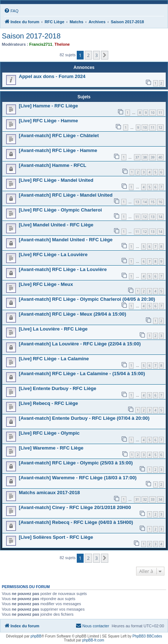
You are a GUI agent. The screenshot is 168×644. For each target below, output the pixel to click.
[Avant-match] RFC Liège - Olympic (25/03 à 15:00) (76, 463)
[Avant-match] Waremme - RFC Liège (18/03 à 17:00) (78, 478)
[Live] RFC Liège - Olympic (49, 433)
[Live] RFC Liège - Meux (46, 284)
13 (137, 202)
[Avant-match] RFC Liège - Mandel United (66, 195)
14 (145, 202)
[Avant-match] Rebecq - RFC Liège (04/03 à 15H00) (76, 522)
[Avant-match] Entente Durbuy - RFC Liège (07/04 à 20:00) (84, 418)
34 (160, 499)
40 (160, 157)
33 (152, 499)
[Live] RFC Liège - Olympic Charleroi (60, 210)
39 (152, 157)
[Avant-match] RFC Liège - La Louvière (63, 269)
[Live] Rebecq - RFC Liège (48, 403)
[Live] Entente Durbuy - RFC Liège (58, 388)
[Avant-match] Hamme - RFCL (52, 165)
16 (160, 202)
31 (137, 499)
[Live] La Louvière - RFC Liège (53, 329)
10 (152, 113)
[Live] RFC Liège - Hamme (48, 121)
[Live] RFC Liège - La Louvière (53, 255)
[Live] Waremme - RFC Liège (51, 448)
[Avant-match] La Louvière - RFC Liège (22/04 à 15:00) (80, 344)
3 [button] (96, 55)
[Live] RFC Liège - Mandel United (56, 180)
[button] (105, 55)
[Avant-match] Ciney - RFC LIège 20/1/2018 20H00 (75, 507)
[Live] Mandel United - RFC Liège (56, 225)
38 (145, 157)
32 (145, 499)
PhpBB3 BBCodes (147, 636)
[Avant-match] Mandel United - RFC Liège (66, 240)
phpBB (36, 636)
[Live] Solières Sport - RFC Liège (56, 537)
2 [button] (88, 55)
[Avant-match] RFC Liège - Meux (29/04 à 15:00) (72, 314)
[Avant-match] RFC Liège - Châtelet (59, 136)
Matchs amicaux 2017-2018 (49, 493)
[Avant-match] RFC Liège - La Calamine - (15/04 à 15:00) (82, 374)
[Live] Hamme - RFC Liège (48, 106)
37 (137, 157)
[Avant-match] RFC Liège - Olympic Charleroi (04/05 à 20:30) (87, 299)
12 (160, 128)
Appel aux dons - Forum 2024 (52, 76)
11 (160, 113)
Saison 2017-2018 (31, 36)
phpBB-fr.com (93, 640)
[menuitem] (11, 11)
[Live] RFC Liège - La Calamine (54, 359)
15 (152, 202)
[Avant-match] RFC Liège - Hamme (58, 150)
